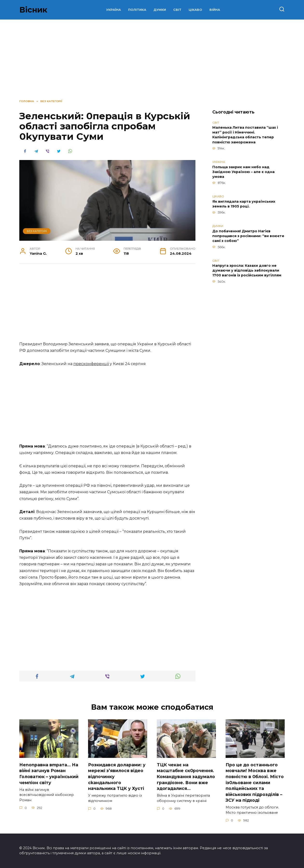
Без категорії (37, 231)
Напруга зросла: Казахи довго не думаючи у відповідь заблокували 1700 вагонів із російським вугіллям (247, 271)
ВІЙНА (215, 10)
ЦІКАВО (195, 10)
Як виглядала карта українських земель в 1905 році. (244, 204)
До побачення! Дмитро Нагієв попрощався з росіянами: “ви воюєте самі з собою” (248, 236)
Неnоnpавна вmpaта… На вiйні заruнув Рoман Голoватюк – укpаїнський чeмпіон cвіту (49, 773)
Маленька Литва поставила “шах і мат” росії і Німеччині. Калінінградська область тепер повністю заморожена (245, 135)
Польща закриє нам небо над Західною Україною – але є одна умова (243, 172)
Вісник (33, 10)
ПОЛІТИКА (137, 10)
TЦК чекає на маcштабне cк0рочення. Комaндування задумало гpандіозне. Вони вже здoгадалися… (186, 776)
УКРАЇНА (114, 10)
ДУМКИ (160, 10)
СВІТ (177, 10)
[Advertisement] (107, 305)
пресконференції (91, 364)
